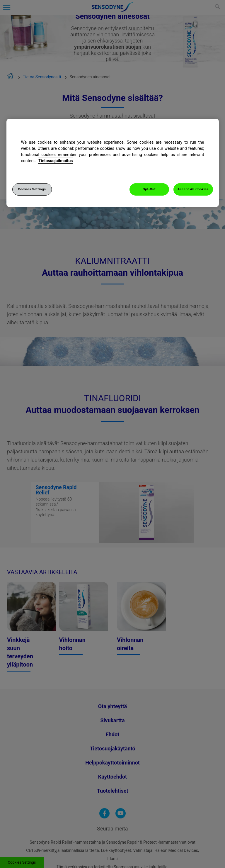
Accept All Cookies (193, 189)
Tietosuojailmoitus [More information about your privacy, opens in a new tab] (56, 161)
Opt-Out (149, 189)
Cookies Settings (32, 189)
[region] (113, 163)
